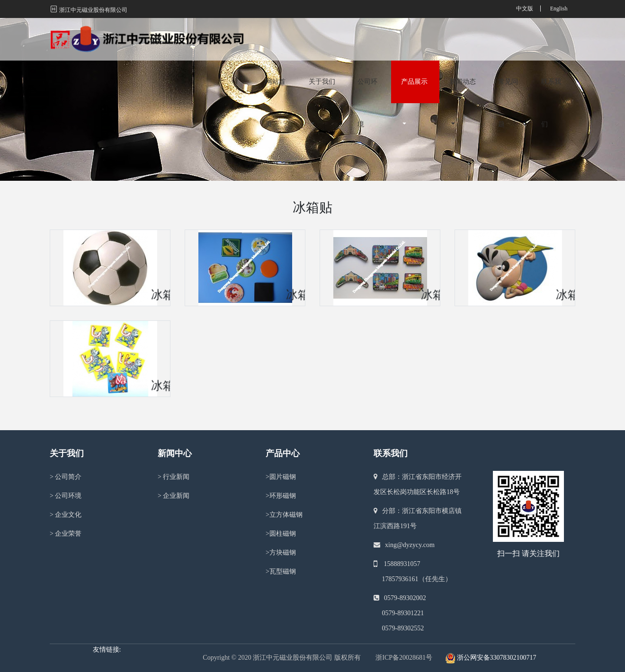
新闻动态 (463, 41)
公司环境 (367, 50)
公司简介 (66, 477)
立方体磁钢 (284, 515)
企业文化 (66, 515)
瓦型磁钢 (281, 571)
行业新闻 (174, 477)
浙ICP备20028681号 (404, 658)
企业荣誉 (66, 534)
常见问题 (508, 50)
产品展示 (414, 41)
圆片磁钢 (281, 477)
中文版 (525, 9)
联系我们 (551, 50)
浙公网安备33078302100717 (497, 658)
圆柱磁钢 (281, 534)
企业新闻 (174, 496)
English (559, 9)
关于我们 (322, 41)
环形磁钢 (281, 496)
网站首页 (276, 50)
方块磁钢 (281, 553)
